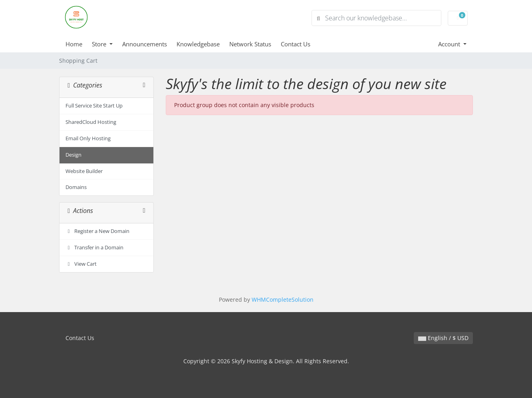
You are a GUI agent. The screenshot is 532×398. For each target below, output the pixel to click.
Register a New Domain (97, 231)
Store (100, 44)
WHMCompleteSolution (283, 299)
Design (73, 155)
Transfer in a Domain (94, 248)
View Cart (81, 264)
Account (450, 44)
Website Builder (84, 171)
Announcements (145, 44)
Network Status (250, 44)
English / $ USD (443, 338)
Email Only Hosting (88, 138)
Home (74, 44)
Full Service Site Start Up (94, 106)
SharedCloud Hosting (91, 122)
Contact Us (296, 44)
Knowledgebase (198, 44)
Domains (76, 187)
